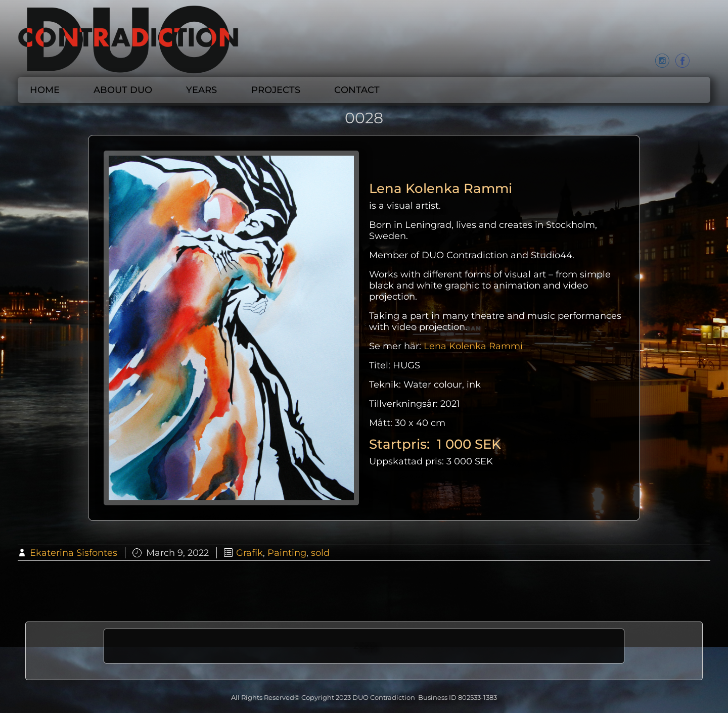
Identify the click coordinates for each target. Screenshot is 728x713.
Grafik (249, 553)
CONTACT (357, 90)
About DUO (123, 90)
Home (45, 90)
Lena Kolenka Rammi (473, 346)
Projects (276, 90)
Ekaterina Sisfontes (74, 553)
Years (201, 90)
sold (320, 553)
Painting (287, 553)
